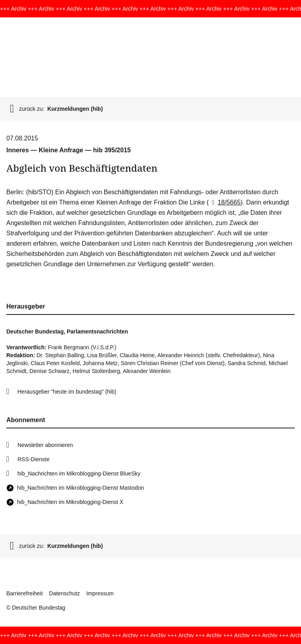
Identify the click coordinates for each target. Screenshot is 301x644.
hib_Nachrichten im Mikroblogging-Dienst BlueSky (79, 474)
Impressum (100, 593)
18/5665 (225, 202)
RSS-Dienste (33, 459)
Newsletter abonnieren (45, 445)
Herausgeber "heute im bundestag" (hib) (67, 392)
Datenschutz (65, 593)
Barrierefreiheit (25, 593)
